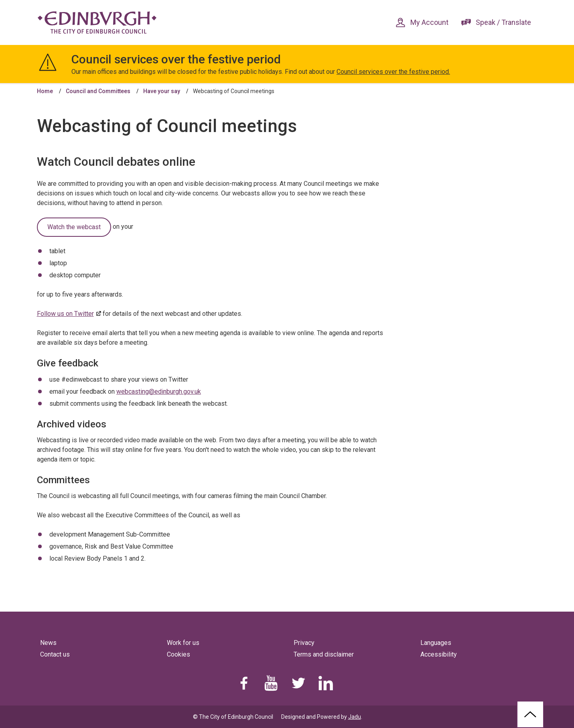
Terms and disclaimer (324, 654)
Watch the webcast (74, 227)
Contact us (55, 654)
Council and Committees (98, 91)
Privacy (304, 643)
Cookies (178, 654)
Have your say (162, 91)
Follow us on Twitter (65, 314)
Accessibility (439, 654)
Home (45, 91)
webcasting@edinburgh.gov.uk (159, 391)
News (48, 643)
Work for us (183, 643)
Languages (436, 643)
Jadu (355, 717)
